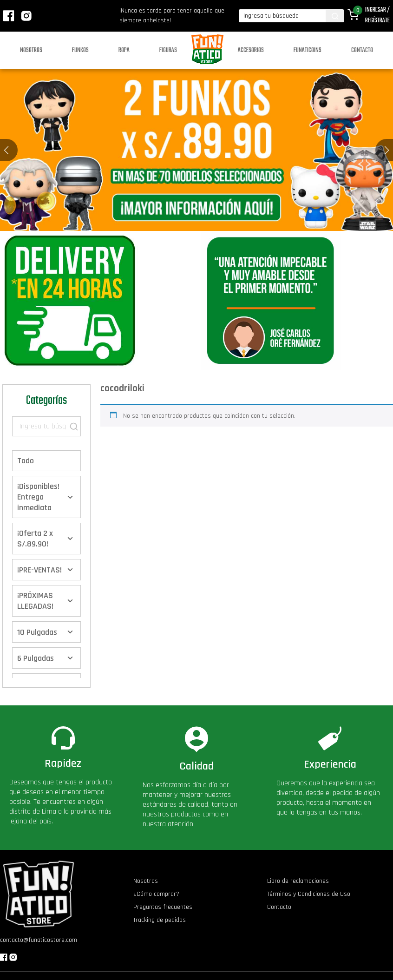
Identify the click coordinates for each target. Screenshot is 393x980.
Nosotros (31, 50)
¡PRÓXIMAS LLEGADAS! (35, 601)
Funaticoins (308, 50)
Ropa (124, 50)
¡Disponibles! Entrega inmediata (38, 497)
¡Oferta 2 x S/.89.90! (35, 539)
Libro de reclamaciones (298, 881)
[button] (387, 150)
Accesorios (251, 50)
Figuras (168, 50)
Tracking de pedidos (160, 920)
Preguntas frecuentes (163, 907)
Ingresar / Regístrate (377, 15)
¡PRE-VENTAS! (39, 570)
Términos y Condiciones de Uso (309, 894)
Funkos (80, 50)
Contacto (362, 50)
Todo (26, 461)
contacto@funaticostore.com (39, 940)
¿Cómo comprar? (156, 894)
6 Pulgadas (36, 658)
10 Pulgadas (37, 632)
